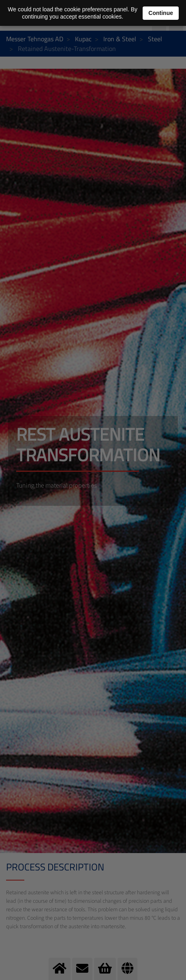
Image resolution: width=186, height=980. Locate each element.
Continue (161, 13)
